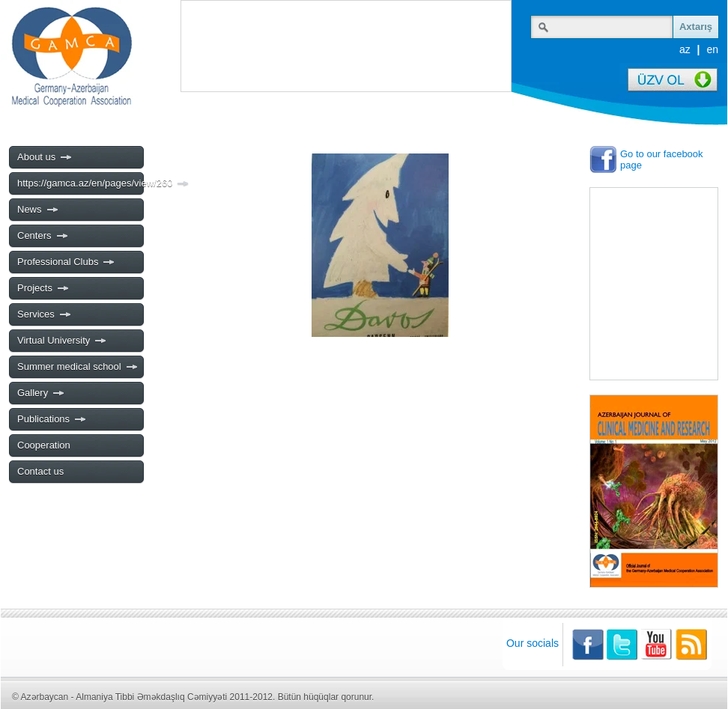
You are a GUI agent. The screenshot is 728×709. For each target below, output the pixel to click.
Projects (43, 288)
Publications (52, 419)
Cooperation (44, 445)
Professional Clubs (66, 262)
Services (45, 314)
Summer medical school (78, 367)
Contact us (40, 471)
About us (45, 157)
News (38, 210)
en (712, 49)
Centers (43, 236)
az (685, 49)
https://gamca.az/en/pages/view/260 (80, 183)
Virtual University (62, 341)
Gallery (41, 393)
